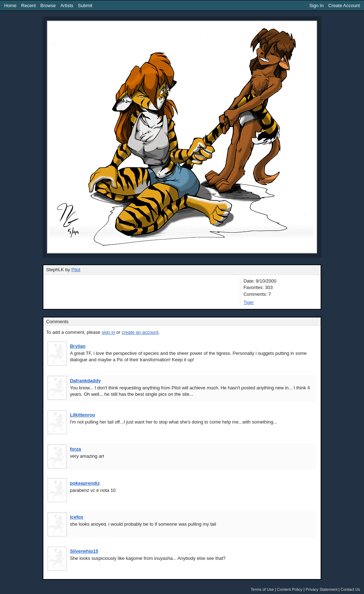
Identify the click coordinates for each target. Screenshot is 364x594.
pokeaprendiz (85, 483)
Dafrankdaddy (85, 381)
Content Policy (290, 589)
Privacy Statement (322, 589)
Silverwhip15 (84, 551)
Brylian (78, 346)
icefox (77, 517)
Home (10, 6)
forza (76, 449)
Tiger (249, 302)
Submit (85, 6)
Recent (28, 6)
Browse (48, 6)
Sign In (316, 6)
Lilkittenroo (83, 415)
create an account (140, 332)
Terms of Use (262, 589)
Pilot (76, 270)
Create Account (344, 6)
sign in (108, 332)
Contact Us (350, 589)
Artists (67, 6)
